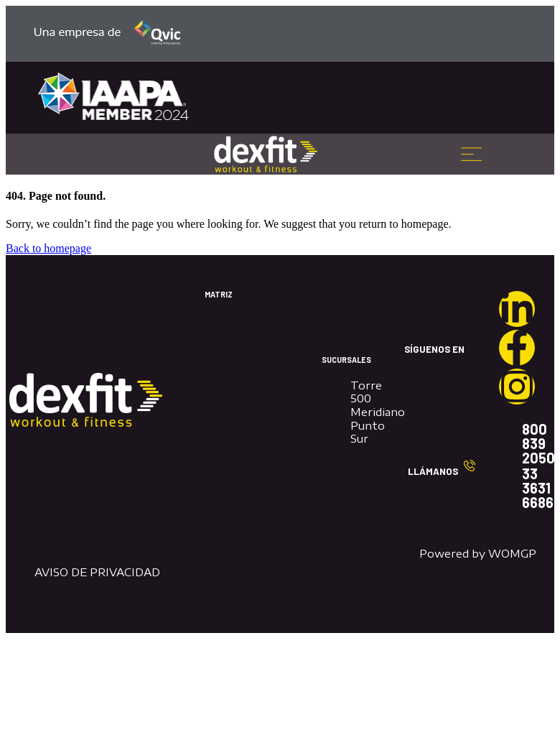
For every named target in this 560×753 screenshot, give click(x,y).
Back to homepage (48, 248)
